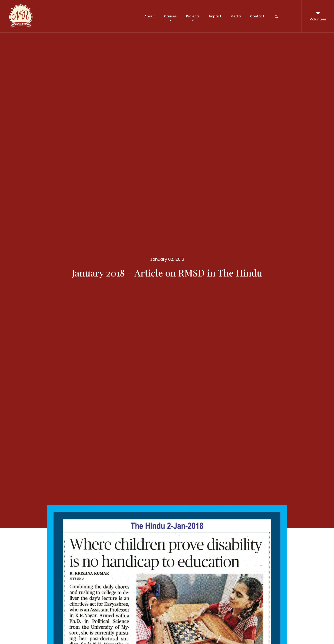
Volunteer (318, 16)
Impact (215, 16)
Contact (257, 16)
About (149, 16)
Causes (170, 16)
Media (236, 16)
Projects (193, 16)
